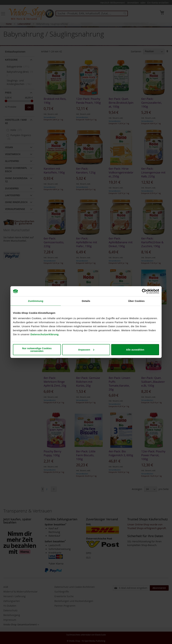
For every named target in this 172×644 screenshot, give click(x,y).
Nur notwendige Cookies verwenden (37, 349)
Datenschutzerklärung (45, 334)
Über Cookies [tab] (136, 301)
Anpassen (86, 349)
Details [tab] (86, 301)
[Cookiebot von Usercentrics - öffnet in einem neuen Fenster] (144, 291)
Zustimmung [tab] (36, 301)
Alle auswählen (135, 349)
